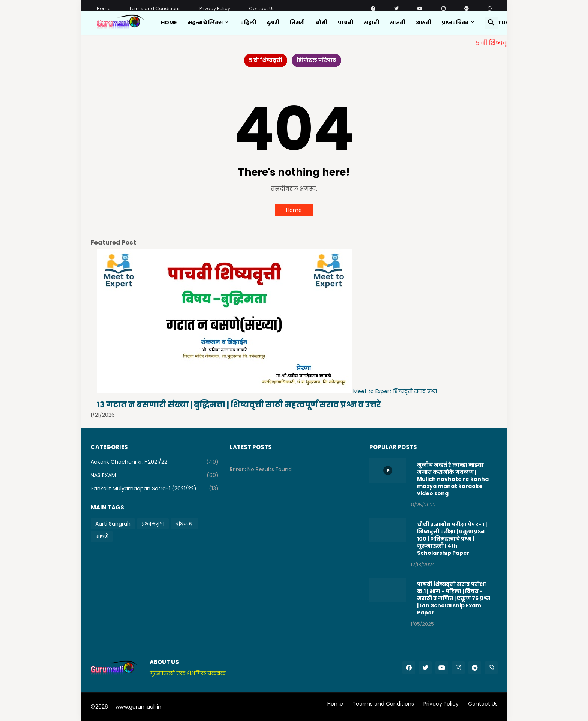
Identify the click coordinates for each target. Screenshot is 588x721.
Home (103, 8)
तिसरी (297, 23)
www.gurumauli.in (138, 707)
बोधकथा (184, 524)
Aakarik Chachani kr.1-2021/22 (155, 462)
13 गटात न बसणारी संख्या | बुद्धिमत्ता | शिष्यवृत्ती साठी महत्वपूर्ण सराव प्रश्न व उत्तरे (239, 405)
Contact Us (262, 8)
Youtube (499, 23)
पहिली (248, 23)
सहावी (371, 23)
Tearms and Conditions (383, 704)
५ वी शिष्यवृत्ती (266, 60)
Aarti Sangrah (113, 524)
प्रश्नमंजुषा (153, 524)
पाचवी (346, 23)
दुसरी (273, 23)
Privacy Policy (215, 8)
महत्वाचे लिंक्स (205, 23)
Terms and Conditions (155, 8)
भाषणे (102, 536)
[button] (491, 23)
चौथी (321, 23)
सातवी (397, 23)
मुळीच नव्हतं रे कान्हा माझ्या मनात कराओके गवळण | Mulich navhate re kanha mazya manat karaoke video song (453, 479)
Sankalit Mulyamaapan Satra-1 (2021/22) (155, 489)
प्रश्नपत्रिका (455, 23)
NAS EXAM (155, 475)
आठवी (424, 23)
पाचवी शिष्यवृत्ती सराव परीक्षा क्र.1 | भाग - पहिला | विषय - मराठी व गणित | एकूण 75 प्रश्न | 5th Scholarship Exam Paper (454, 598)
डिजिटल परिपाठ (316, 60)
